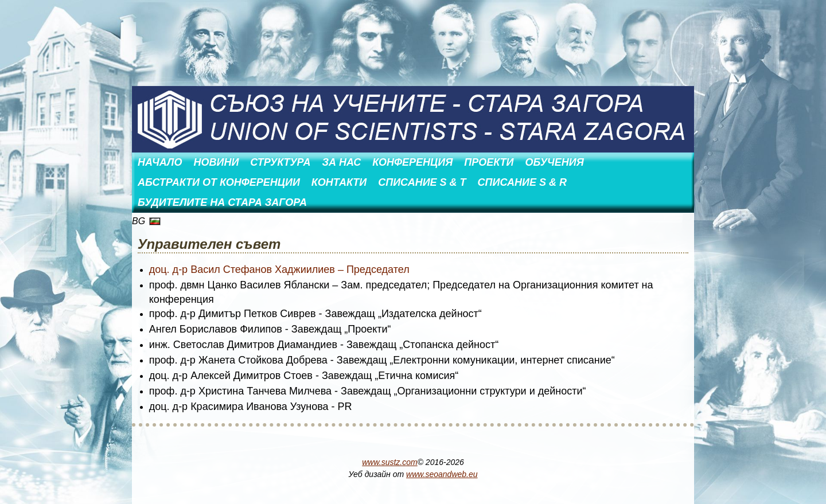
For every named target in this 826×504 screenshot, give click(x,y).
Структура (280, 162)
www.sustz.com (389, 462)
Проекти (489, 162)
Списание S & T (422, 182)
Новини (216, 162)
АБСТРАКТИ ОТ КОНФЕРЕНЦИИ (219, 182)
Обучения (554, 162)
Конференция (412, 162)
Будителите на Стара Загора (222, 202)
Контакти (339, 182)
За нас (342, 162)
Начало (160, 162)
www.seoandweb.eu (442, 474)
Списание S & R (522, 182)
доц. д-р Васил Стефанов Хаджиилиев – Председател (279, 269)
